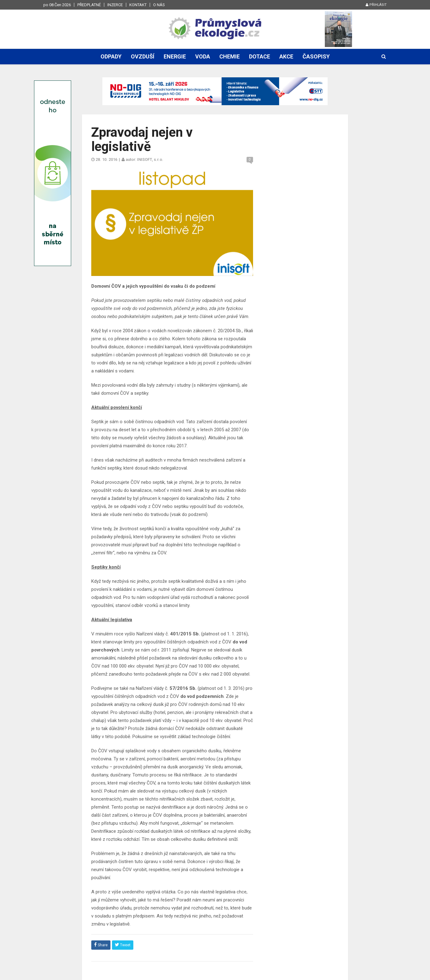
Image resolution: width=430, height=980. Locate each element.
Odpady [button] (111, 56)
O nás (159, 5)
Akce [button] (286, 56)
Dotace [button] (260, 56)
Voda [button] (203, 56)
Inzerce (115, 5)
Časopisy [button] (316, 56)
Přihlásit (376, 5)
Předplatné (89, 5)
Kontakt (138, 5)
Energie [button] (175, 56)
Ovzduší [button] (143, 56)
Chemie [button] (230, 56)
